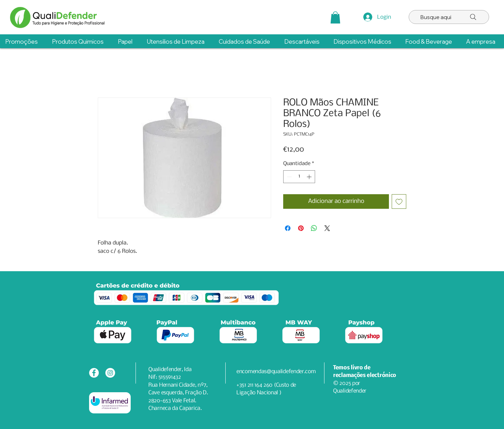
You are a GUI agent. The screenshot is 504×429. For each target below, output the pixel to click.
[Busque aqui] (449, 17)
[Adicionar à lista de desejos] (399, 201)
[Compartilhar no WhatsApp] (314, 228)
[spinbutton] (299, 177)
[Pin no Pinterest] (301, 228)
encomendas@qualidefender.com (276, 372)
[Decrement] (289, 177)
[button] (335, 18)
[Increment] (310, 177)
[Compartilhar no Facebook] (288, 228)
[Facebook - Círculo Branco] (94, 373)
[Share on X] (327, 228)
